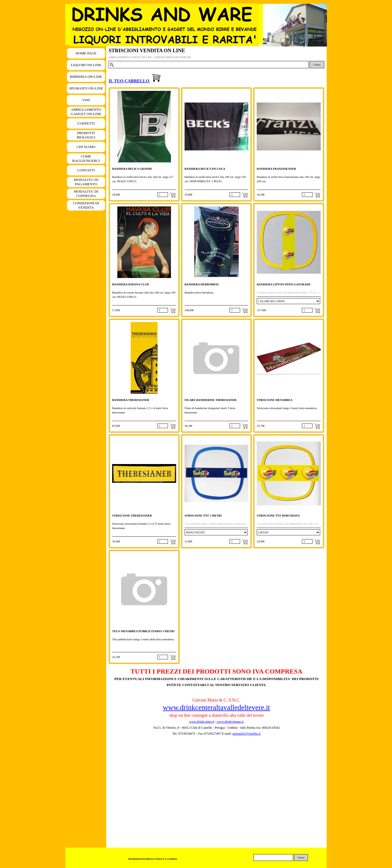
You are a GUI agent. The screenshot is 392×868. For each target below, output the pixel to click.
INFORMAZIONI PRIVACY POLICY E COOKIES (153, 859)
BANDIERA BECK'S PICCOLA (205, 169)
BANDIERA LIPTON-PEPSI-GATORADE (284, 284)
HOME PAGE (86, 53)
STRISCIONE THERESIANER (132, 516)
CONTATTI (86, 170)
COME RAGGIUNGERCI (86, 158)
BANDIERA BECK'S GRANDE (132, 169)
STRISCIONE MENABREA (275, 400)
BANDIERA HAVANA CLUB (131, 284)
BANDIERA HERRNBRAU (202, 284)
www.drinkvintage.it (230, 722)
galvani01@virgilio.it (246, 734)
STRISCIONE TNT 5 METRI (203, 516)
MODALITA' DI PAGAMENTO (86, 182)
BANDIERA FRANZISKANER (276, 169)
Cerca (317, 65)
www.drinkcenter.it (202, 722)
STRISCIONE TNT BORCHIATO (278, 516)
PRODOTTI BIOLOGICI (86, 135)
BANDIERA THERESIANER (131, 400)
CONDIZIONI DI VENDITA (86, 205)
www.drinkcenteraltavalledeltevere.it (216, 708)
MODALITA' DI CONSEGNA (86, 194)
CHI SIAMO (86, 147)
